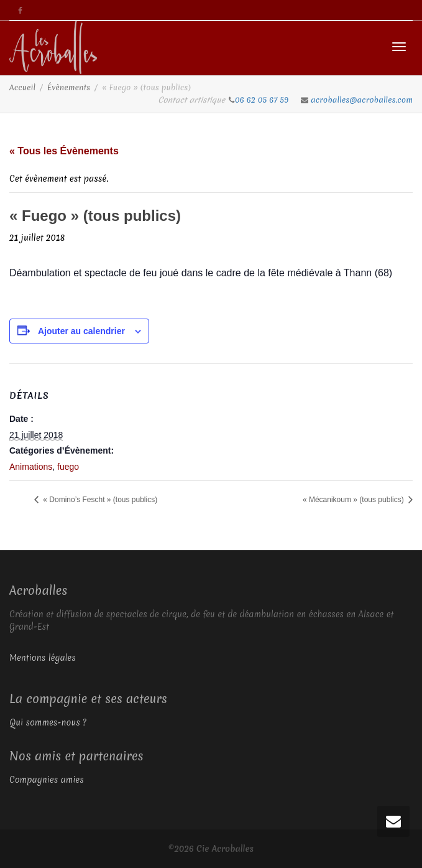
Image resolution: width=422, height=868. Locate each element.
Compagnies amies (47, 780)
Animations (31, 467)
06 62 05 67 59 (263, 100)
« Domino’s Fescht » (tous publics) (99, 500)
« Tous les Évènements (64, 151)
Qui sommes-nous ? (48, 722)
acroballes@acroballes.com (362, 100)
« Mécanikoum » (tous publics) (354, 500)
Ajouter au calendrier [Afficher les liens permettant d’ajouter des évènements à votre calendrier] (81, 331)
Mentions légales (43, 658)
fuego (68, 467)
